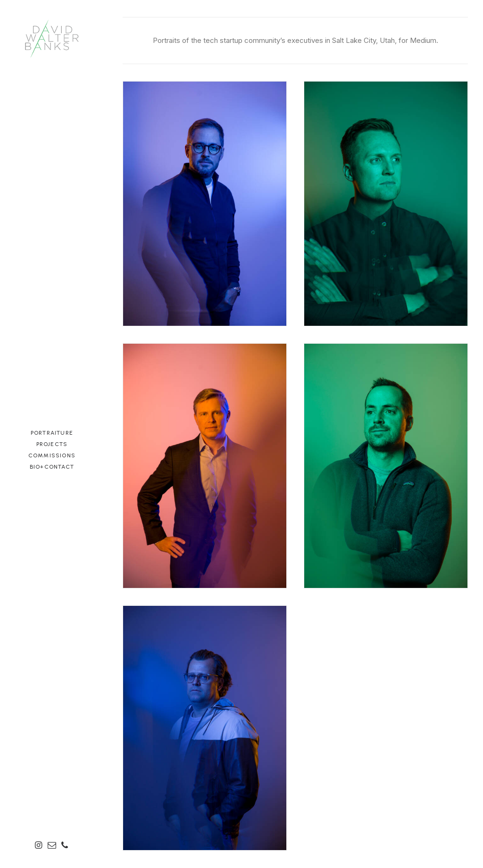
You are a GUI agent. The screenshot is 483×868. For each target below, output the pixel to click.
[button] (40, 846)
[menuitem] (40, 846)
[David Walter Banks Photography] (52, 38)
